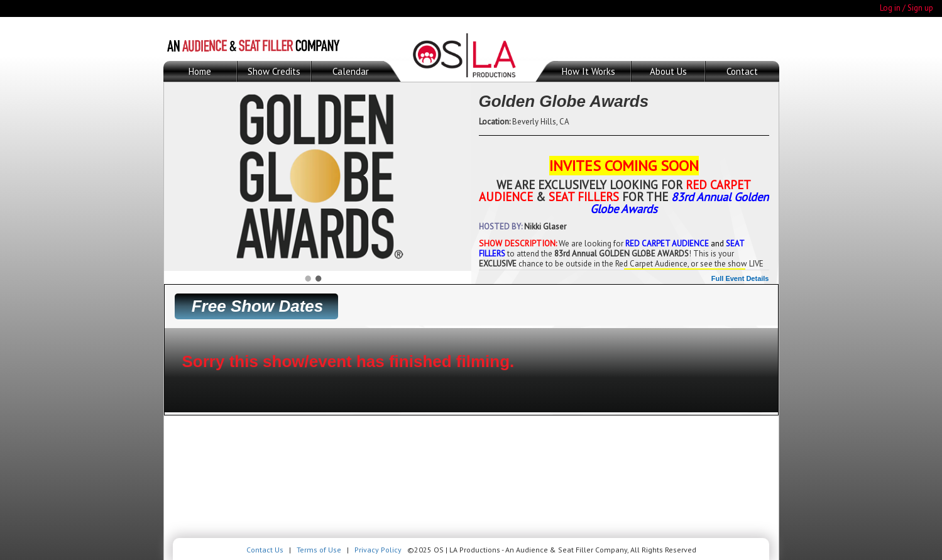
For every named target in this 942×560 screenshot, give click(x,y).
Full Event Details (740, 278)
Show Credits (274, 71)
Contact (742, 71)
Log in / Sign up (906, 8)
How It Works (589, 71)
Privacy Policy (378, 550)
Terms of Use (319, 550)
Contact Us (265, 550)
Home (200, 71)
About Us (668, 71)
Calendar (351, 71)
